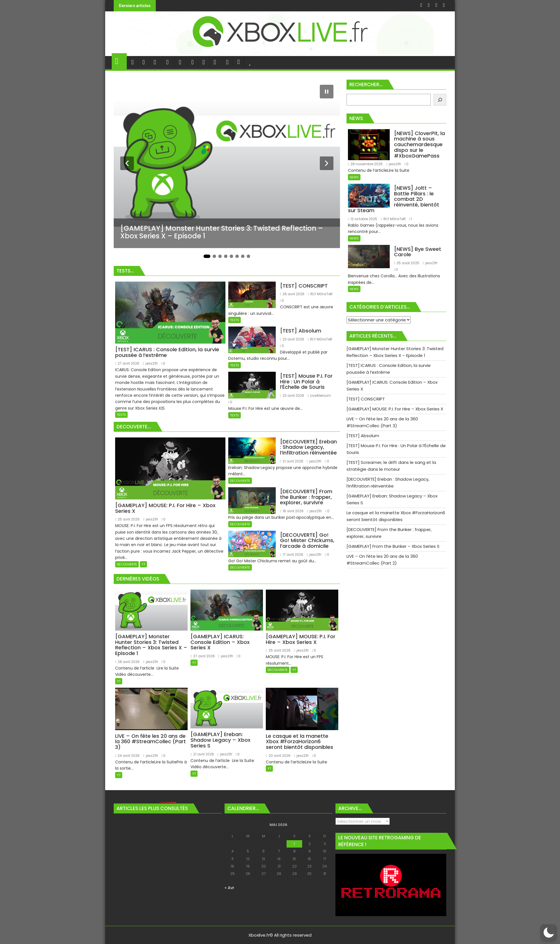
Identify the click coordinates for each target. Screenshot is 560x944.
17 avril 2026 (292, 554)
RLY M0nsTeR (320, 294)
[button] (549, 933)
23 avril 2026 (292, 339)
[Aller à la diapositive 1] (207, 256)
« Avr (229, 888)
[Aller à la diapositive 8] (248, 256)
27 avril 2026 (127, 363)
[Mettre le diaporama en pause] (327, 92)
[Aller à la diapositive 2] (214, 256)
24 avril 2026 (127, 756)
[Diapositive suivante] (327, 163)
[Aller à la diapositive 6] (237, 256)
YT (143, 564)
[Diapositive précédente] (127, 163)
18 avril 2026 (292, 511)
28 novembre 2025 (365, 164)
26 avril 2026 (292, 294)
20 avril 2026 (278, 756)
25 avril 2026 (127, 519)
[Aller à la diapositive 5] (231, 256)
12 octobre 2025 (363, 219)
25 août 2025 (407, 263)
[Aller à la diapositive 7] (243, 256)
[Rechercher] (440, 100)
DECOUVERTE (127, 564)
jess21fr (150, 363)
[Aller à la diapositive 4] (226, 256)
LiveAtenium (319, 395)
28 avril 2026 (127, 662)
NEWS (354, 177)
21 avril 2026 (292, 461)
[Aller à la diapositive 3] (220, 256)
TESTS (121, 415)
